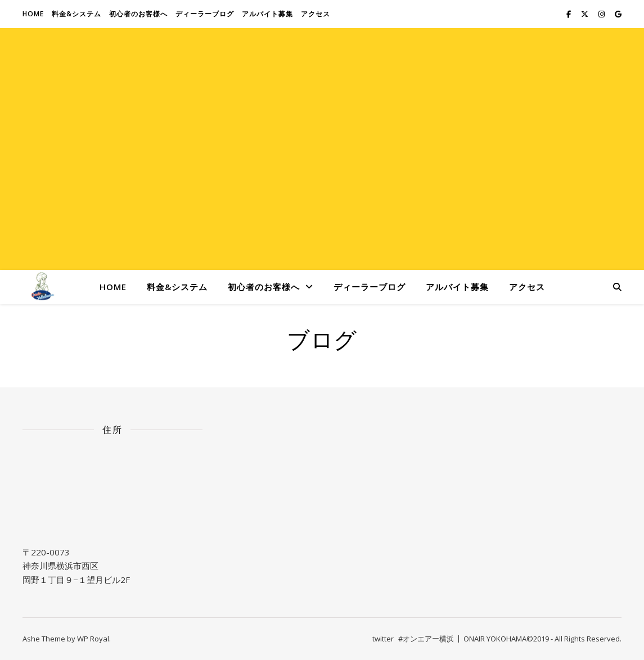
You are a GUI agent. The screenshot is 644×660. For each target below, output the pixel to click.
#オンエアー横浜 (426, 639)
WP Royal (93, 639)
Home (33, 14)
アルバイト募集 (267, 14)
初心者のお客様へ (138, 14)
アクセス (316, 14)
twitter (383, 639)
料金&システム (76, 14)
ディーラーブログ (205, 14)
